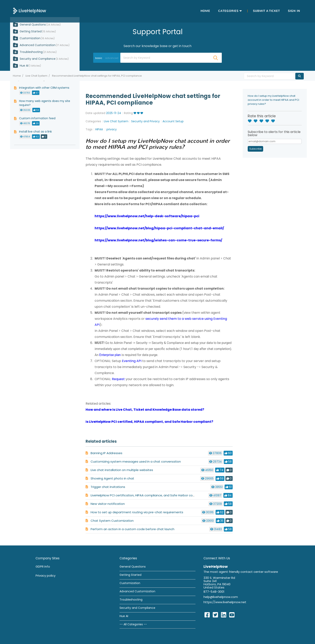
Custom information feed (37, 118)
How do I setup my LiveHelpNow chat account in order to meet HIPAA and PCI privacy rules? (273, 100)
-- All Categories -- (133, 624)
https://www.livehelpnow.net (225, 602)
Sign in (294, 11)
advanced (112, 58)
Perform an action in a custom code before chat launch (132, 529)
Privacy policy (46, 576)
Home (205, 11)
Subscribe (255, 149)
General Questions (33, 25)
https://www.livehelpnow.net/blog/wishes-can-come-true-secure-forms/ (158, 240)
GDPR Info (43, 566)
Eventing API (132, 361)
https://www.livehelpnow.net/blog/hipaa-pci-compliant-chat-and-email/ (159, 228)
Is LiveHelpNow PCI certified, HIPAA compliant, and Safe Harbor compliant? (149, 422)
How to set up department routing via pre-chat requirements (137, 512)
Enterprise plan (110, 355)
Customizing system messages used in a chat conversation (136, 461)
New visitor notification (108, 504)
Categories (228, 11)
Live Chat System (36, 76)
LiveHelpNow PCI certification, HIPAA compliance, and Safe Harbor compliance (149, 495)
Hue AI (24, 66)
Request (118, 379)
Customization (30, 38)
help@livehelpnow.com (221, 597)
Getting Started (31, 31)
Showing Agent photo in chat (112, 478)
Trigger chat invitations (108, 487)
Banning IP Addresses (106, 453)
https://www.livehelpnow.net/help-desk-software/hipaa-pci (147, 216)
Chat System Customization (112, 521)
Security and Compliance (38, 59)
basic (99, 58)
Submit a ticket (266, 11)
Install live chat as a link (35, 132)
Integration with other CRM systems (44, 88)
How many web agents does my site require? (45, 103)
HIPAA (99, 129)
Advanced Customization (38, 45)
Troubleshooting (31, 52)
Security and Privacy (145, 121)
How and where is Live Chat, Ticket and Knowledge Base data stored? (145, 410)
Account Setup (173, 121)
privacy (112, 129)
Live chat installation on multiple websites (122, 470)
